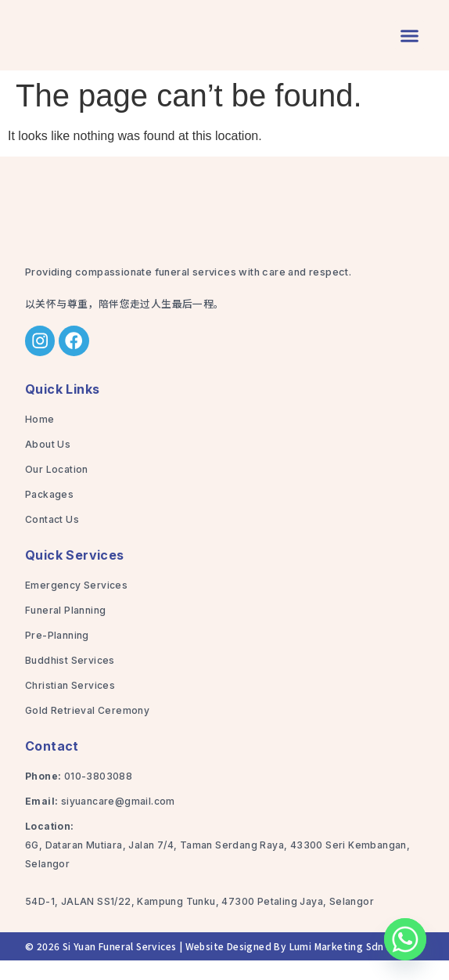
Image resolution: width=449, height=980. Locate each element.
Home (40, 439)
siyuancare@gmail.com (118, 821)
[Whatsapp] (405, 939)
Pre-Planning (57, 655)
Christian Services (70, 705)
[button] (410, 45)
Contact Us (52, 539)
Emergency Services (76, 605)
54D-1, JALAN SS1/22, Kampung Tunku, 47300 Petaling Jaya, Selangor (199, 921)
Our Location (57, 489)
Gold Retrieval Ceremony (87, 730)
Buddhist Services (70, 680)
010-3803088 (98, 796)
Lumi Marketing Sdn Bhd (348, 966)
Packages (49, 514)
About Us (48, 464)
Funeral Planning (65, 630)
